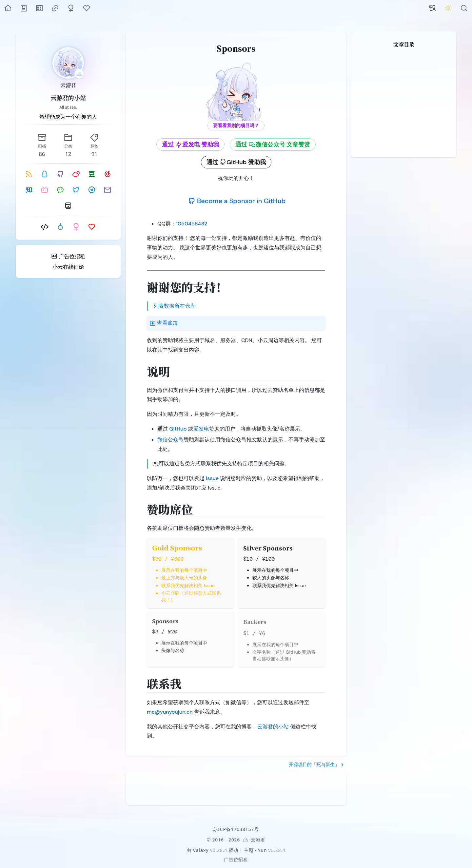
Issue (212, 478)
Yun (263, 850)
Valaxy (201, 850)
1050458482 (192, 224)
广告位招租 (236, 859)
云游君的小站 (68, 98)
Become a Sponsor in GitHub (237, 201)
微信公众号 (170, 440)
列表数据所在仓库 (174, 306)
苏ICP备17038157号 (236, 829)
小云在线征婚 (68, 267)
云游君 (68, 85)
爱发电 (201, 429)
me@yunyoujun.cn (170, 712)
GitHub (178, 429)
